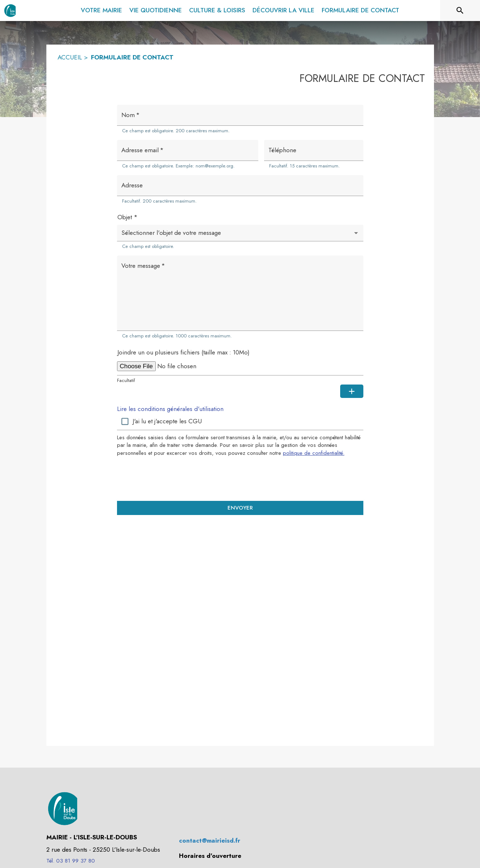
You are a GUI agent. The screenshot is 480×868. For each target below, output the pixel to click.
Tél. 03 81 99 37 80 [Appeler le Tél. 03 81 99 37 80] (71, 861)
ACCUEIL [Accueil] (70, 57)
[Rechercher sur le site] (460, 11)
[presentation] (240, 478)
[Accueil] (10, 11)
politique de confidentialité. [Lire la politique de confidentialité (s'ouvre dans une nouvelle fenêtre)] (314, 453)
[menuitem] (101, 9)
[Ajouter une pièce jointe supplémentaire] (352, 391)
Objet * (128, 217)
